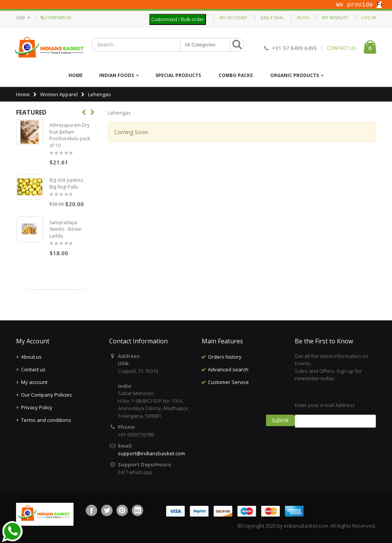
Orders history (225, 357)
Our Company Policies (47, 395)
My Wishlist (335, 17)
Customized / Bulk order (178, 19)
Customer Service (228, 382)
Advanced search (228, 369)
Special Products (178, 75)
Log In (369, 17)
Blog (303, 17)
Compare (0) (55, 17)
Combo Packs (236, 75)
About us (31, 357)
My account (34, 382)
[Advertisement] (250, 427)
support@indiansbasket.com (151, 453)
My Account (234, 17)
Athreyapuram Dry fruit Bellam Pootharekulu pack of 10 (70, 135)
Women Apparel (59, 94)
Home (23, 94)
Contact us (33, 369)
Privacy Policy (37, 407)
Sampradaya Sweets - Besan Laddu (65, 229)
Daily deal (272, 17)
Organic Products (295, 75)
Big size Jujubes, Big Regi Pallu (67, 183)
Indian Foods (117, 75)
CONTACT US (341, 48)
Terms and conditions (46, 420)
